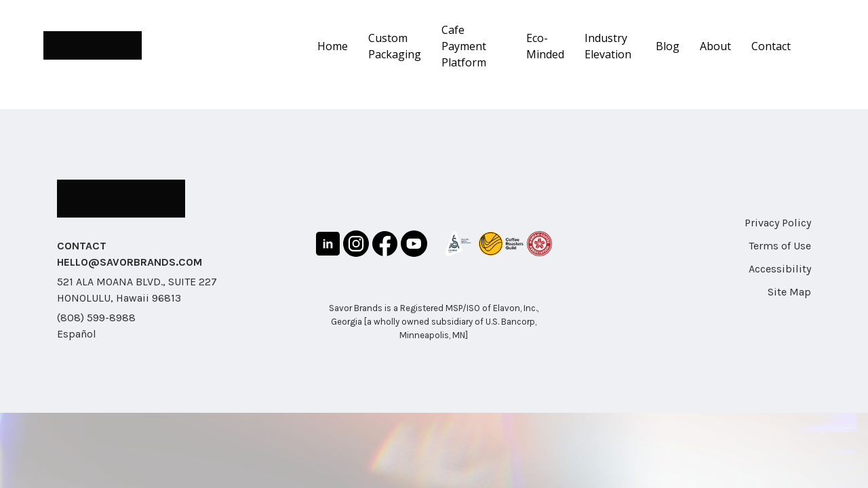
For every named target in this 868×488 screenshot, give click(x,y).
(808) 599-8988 (96, 318)
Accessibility (780, 269)
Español (77, 334)
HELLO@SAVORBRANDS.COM (130, 262)
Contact (771, 46)
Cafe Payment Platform (464, 46)
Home (333, 46)
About (715, 46)
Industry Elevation (608, 46)
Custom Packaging (395, 46)
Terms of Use (780, 246)
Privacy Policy (778, 223)
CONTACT (82, 246)
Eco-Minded (545, 46)
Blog (668, 46)
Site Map (789, 292)
